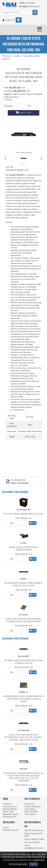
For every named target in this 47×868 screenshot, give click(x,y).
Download (23, 483)
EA (29, 106)
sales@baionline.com (34, 848)
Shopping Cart (10, 817)
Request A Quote (11, 814)
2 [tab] (25, 164)
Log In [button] (9, 20)
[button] (6, 158)
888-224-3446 (38, 839)
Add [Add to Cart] (33, 523)
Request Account (11, 830)
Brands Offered (10, 809)
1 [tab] (23, 164)
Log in (7, 94)
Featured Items (10, 807)
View (13, 483)
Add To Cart (23, 112)
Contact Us (29, 804)
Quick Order (8, 812)
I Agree (33, 864)
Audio (17, 56)
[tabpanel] (23, 158)
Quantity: (9, 106)
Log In (6, 827)
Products (7, 56)
